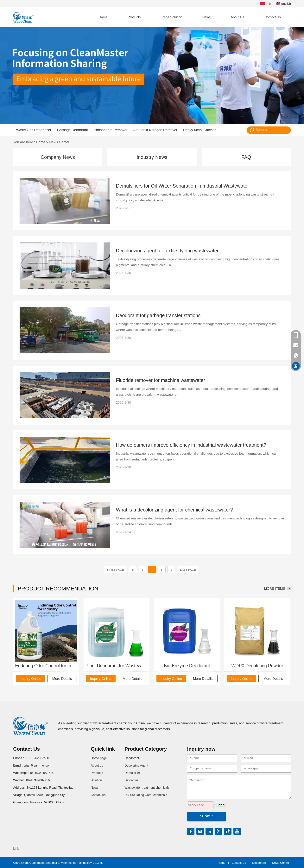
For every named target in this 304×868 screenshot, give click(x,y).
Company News (58, 157)
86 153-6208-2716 (38, 758)
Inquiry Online (30, 679)
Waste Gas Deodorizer (34, 130)
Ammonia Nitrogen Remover (155, 130)
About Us (237, 17)
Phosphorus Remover (111, 130)
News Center (59, 142)
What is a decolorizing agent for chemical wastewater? (174, 510)
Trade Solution (172, 17)
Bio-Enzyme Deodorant (187, 666)
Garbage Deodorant (72, 130)
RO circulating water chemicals (146, 795)
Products (134, 17)
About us (97, 765)
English (283, 4)
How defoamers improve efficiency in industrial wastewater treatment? (191, 445)
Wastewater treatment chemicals (147, 788)
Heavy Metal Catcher (199, 130)
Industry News (152, 157)
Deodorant (132, 758)
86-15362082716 (42, 773)
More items (275, 589)
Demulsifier (132, 773)
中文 (266, 4)
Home (103, 17)
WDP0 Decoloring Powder (257, 666)
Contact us (98, 795)
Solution (96, 780)
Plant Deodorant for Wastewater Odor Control (117, 666)
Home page (99, 758)
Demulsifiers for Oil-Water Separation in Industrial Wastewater (182, 186)
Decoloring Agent (136, 765)
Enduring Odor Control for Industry (46, 666)
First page (116, 570)
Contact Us (273, 17)
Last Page (188, 570)
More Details (62, 679)
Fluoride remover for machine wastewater (161, 380)
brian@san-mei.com (37, 765)
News (206, 17)
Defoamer (131, 780)
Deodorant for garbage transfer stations (158, 315)
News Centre (280, 863)
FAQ (246, 157)
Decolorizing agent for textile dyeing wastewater (167, 251)
